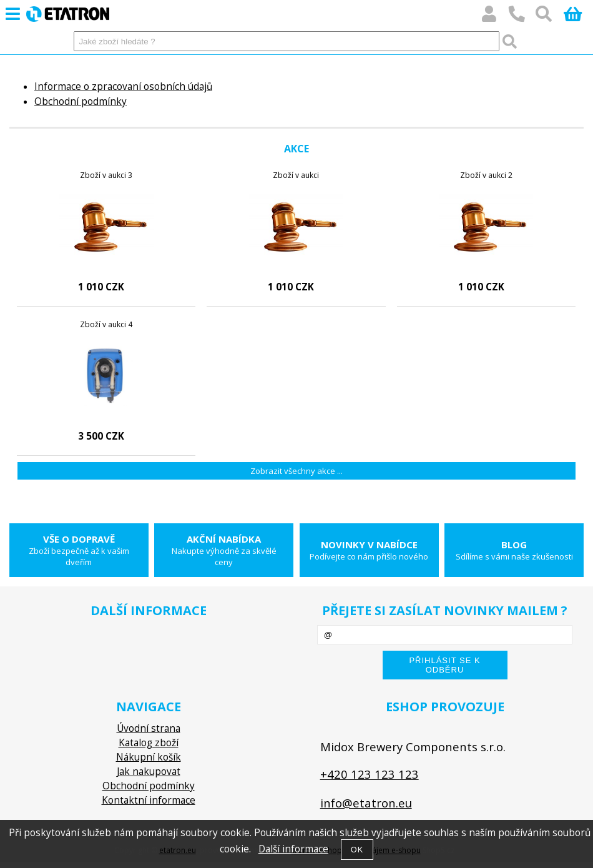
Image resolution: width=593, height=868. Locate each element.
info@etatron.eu (366, 803)
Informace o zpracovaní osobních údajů (123, 86)
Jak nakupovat (149, 772)
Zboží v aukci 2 (486, 175)
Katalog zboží (149, 743)
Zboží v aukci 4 (106, 324)
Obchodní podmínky (81, 101)
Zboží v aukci (296, 175)
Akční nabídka (224, 550)
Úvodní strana (149, 728)
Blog (514, 550)
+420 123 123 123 (370, 774)
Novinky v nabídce (369, 550)
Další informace (293, 849)
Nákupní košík (149, 757)
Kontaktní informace (149, 800)
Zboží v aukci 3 (106, 175)
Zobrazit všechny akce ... (296, 471)
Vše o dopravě (79, 550)
